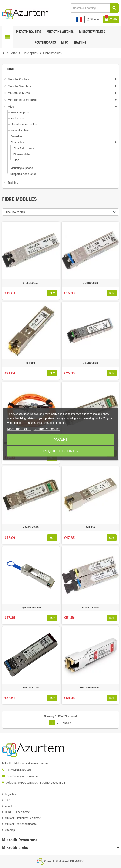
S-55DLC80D (90, 363)
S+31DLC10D (31, 688)
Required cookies (61, 451)
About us (10, 806)
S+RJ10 (90, 527)
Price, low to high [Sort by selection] (15, 212)
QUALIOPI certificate (17, 812)
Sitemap (10, 830)
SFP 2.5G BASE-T (90, 688)
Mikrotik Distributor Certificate (23, 818)
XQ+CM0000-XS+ (31, 608)
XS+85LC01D (31, 527)
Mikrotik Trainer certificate (21, 824)
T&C (7, 800)
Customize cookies (47, 429)
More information (19, 429)
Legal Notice (12, 794)
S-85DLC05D (31, 283)
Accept (60, 439)
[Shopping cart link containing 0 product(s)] (111, 19)
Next (67, 723)
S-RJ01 (31, 363)
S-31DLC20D (90, 283)
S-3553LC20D (90, 608)
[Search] (95, 8)
